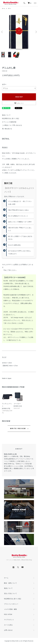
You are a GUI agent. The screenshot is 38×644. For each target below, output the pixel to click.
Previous (2, 32)
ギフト (9, 8)
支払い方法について (10, 593)
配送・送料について (10, 583)
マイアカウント (9, 620)
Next (36, 32)
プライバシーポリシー (11, 604)
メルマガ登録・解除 (10, 609)
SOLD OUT (19, 97)
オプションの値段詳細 (9, 122)
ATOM (10, 614)
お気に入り (19, 103)
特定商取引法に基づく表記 (11, 118)
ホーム (4, 8)
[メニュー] (35, 3)
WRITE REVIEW (18, 428)
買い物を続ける (7, 129)
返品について (6, 115)
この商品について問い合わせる (12, 125)
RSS (6, 614)
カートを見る (8, 625)
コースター (17, 404)
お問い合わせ (8, 630)
